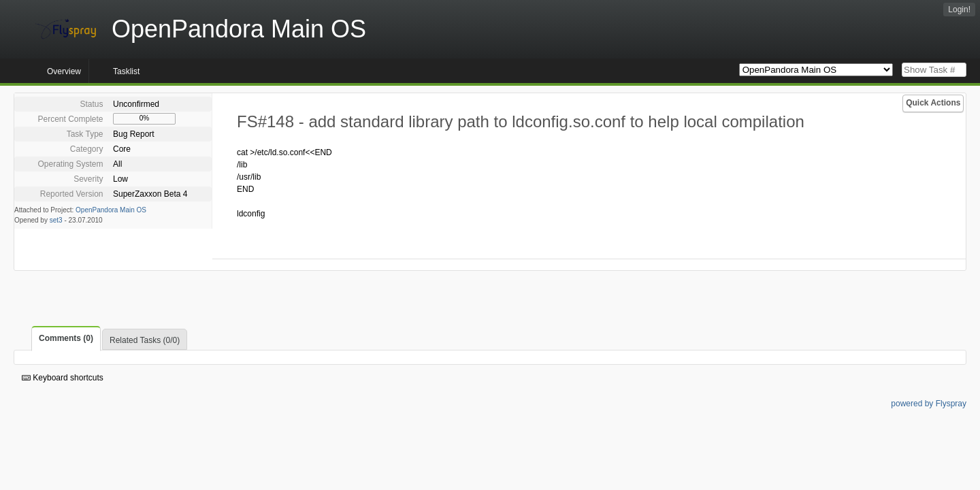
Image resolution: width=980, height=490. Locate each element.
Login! (959, 10)
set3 (56, 220)
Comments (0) (66, 338)
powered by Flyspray (929, 404)
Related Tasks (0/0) (145, 340)
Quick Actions (933, 103)
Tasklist (126, 71)
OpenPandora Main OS (111, 210)
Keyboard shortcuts (63, 378)
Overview (64, 71)
